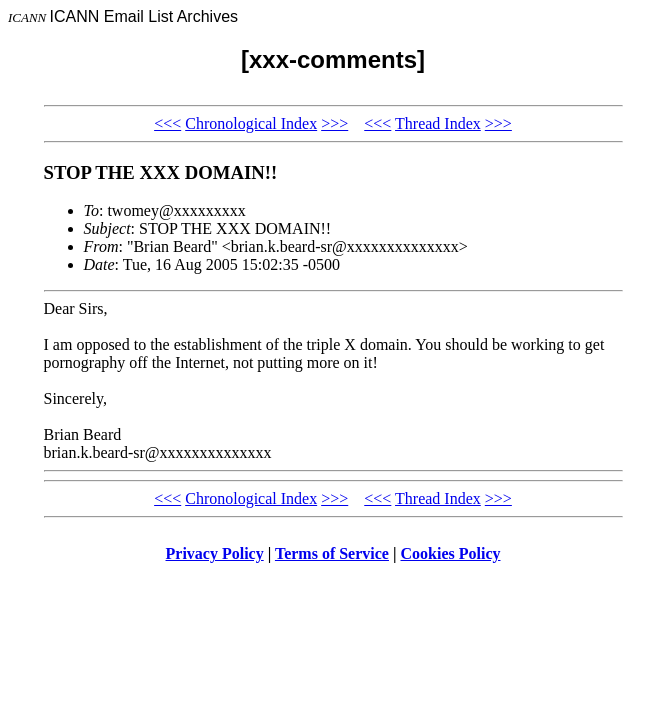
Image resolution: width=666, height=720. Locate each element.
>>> (334, 123)
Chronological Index (251, 123)
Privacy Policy (215, 553)
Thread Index (438, 123)
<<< (167, 123)
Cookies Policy (451, 553)
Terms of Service (332, 553)
